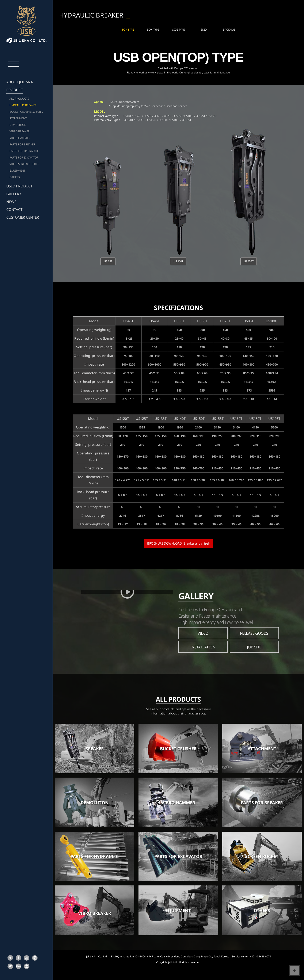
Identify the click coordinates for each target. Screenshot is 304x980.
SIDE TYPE (178, 29)
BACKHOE (229, 29)
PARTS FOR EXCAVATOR (24, 157)
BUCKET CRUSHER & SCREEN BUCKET (28, 112)
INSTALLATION (203, 645)
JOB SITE (254, 645)
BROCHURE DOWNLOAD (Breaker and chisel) (178, 542)
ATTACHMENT (18, 118)
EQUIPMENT (17, 171)
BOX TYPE (153, 29)
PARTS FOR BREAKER (22, 144)
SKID (204, 29)
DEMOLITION (18, 125)
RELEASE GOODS (254, 632)
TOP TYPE (128, 29)
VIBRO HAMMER (20, 138)
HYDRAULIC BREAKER (23, 105)
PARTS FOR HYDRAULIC (24, 151)
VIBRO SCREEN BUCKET (24, 164)
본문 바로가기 (0, 0)
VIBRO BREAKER (20, 131)
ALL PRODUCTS (19, 99)
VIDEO (203, 632)
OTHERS (15, 177)
